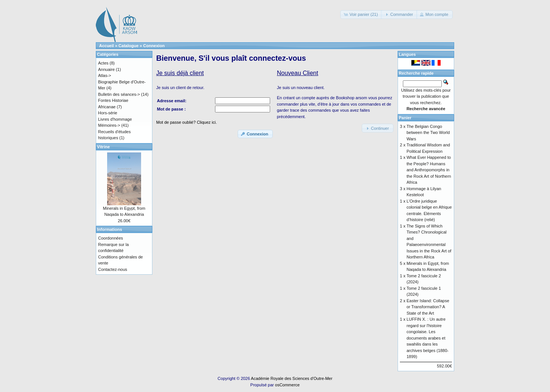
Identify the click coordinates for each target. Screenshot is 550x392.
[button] (361, 15)
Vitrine (103, 147)
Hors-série (108, 113)
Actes (103, 63)
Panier (405, 118)
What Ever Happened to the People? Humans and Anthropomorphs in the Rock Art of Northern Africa (429, 170)
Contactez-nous (113, 269)
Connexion (154, 46)
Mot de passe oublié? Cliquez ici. (187, 122)
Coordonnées (111, 238)
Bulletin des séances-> (119, 94)
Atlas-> (105, 75)
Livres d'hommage (115, 119)
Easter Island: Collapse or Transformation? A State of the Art (428, 307)
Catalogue (128, 46)
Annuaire (106, 69)
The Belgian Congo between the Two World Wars (428, 133)
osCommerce (287, 385)
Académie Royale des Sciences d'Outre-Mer (292, 378)
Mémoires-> (109, 125)
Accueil (107, 46)
